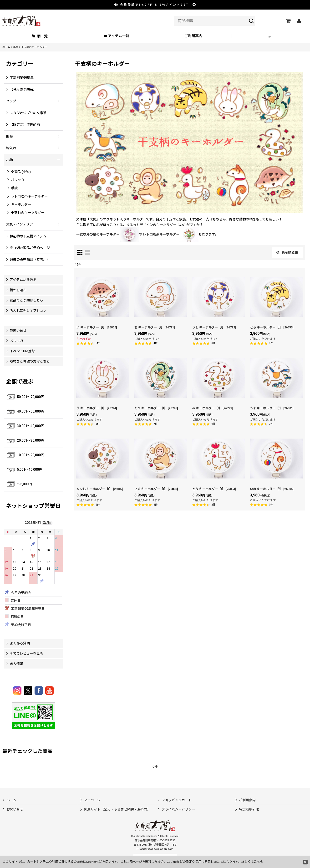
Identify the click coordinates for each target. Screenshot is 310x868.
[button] (270, 36)
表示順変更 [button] (287, 252)
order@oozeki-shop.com (157, 849)
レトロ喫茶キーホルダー (171, 234)
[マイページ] (299, 21)
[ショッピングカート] (288, 21)
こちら (258, 862)
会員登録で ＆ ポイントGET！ (155, 5)
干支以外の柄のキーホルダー (107, 234)
